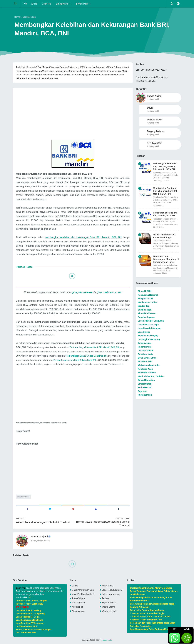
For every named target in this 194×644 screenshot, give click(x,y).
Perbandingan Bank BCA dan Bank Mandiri (86, 356)
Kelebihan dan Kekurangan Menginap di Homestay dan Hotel (166, 259)
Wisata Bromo (109, 607)
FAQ (25, 4)
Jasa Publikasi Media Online (83, 594)
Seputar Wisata (109, 603)
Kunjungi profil (153, 99)
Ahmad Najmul (40, 536)
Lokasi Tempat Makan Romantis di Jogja (164, 236)
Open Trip (47, 4)
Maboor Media (107, 640)
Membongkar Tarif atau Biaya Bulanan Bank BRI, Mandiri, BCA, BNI (165, 191)
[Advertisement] (73, 111)
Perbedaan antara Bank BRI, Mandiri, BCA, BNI (165, 214)
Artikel (34, 4)
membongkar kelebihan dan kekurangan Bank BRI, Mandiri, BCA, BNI (83, 237)
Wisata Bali (78, 607)
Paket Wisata (79, 598)
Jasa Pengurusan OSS (83, 590)
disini (30, 597)
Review (105, 598)
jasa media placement (109, 292)
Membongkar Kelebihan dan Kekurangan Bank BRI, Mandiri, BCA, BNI (165, 166)
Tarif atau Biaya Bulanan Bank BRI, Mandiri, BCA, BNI (94, 347)
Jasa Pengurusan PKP (112, 590)
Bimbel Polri (82, 4)
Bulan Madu (108, 586)
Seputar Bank (24, 497)
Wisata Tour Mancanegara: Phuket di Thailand (43, 522)
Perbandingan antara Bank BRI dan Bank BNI (75, 360)
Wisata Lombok (109, 611)
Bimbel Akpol (62, 4)
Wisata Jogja (78, 611)
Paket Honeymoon (111, 594)
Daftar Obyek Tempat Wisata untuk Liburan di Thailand (103, 524)
